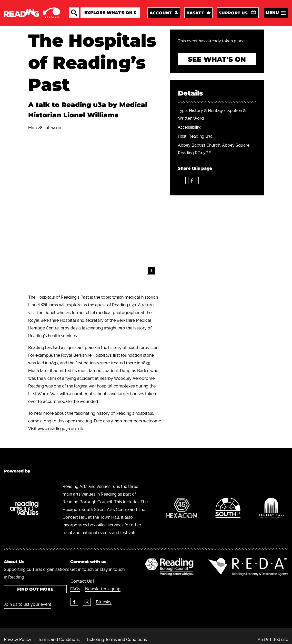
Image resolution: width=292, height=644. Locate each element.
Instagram (85, 602)
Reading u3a (200, 137)
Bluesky (102, 603)
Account (161, 13)
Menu (272, 13)
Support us (233, 13)
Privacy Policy (18, 640)
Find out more (34, 590)
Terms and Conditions (59, 640)
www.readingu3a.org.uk (60, 429)
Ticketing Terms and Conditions (117, 640)
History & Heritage (207, 111)
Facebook (73, 602)
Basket (195, 13)
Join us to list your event (28, 605)
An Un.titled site (273, 640)
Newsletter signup (101, 589)
